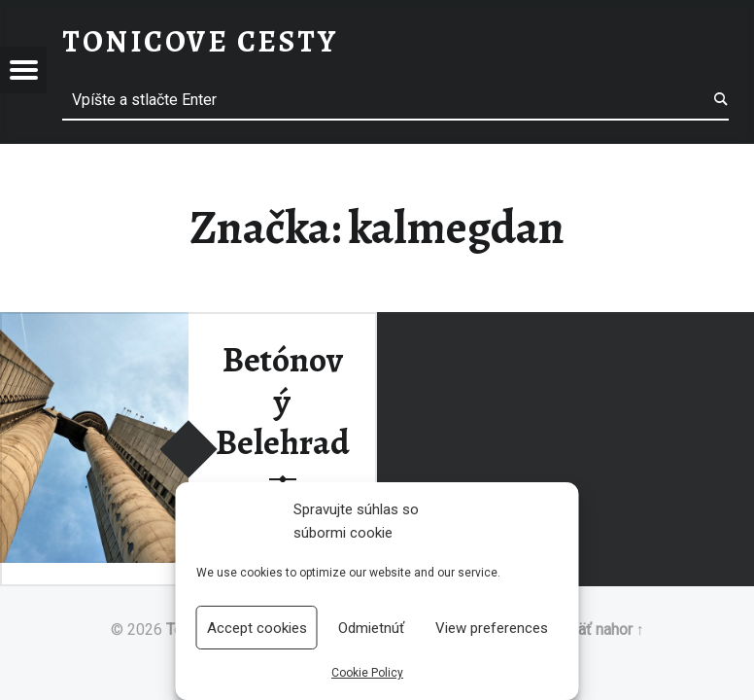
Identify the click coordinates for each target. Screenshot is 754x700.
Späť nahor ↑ (602, 630)
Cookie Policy (367, 673)
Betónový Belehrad (283, 401)
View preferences (492, 628)
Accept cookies (257, 628)
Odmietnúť (371, 628)
